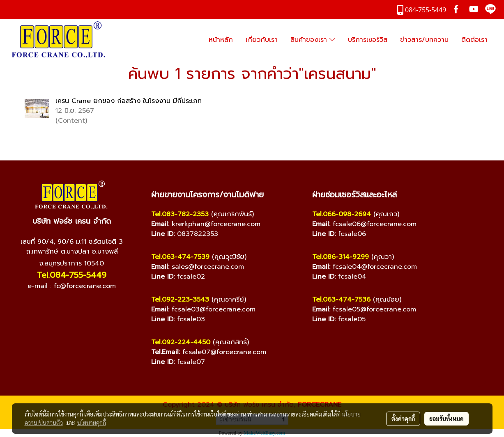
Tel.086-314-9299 (341, 257)
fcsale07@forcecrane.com (224, 352)
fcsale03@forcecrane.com (214, 309)
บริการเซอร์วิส (368, 40)
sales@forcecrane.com (208, 267)
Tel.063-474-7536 (341, 300)
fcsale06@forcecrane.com (375, 224)
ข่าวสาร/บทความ (424, 40)
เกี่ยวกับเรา (262, 40)
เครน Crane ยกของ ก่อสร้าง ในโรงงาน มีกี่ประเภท (129, 101)
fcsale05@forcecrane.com (374, 309)
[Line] (80, 307)
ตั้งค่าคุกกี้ (403, 419)
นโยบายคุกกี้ (92, 423)
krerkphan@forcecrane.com (216, 224)
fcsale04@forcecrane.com (375, 267)
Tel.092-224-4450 (181, 342)
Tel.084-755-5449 (72, 275)
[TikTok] (97, 307)
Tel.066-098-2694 (342, 214)
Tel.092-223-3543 (180, 300)
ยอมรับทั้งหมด (446, 419)
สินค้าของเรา (313, 40)
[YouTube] (64, 307)
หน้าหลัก (221, 40)
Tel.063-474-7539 (180, 257)
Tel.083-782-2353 (180, 214)
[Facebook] (47, 307)
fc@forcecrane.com (85, 286)
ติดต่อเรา (474, 40)
